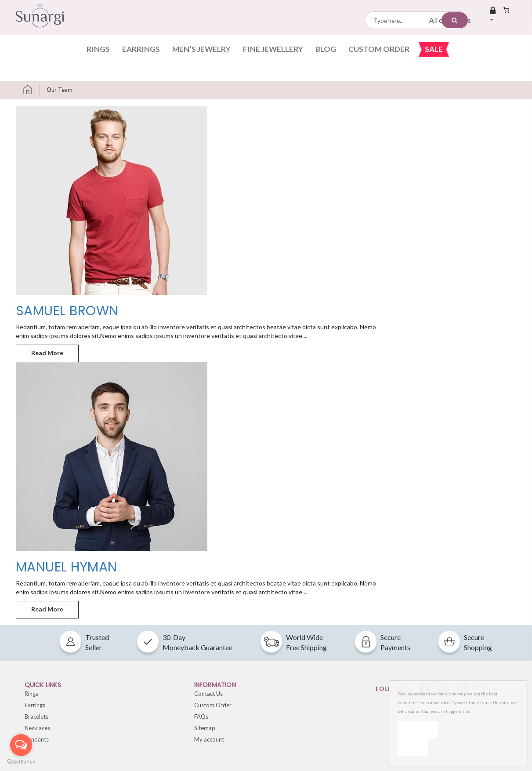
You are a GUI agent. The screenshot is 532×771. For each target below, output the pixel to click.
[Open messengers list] (21, 745)
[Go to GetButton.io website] (21, 762)
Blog (326, 49)
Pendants (37, 739)
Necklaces (37, 728)
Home (31, 90)
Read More (55, 351)
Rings (98, 49)
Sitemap (205, 728)
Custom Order (379, 49)
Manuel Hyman (67, 567)
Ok (418, 729)
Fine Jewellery (273, 49)
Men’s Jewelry (201, 49)
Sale (434, 49)
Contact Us (208, 694)
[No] (413, 747)
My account (209, 739)
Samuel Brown (67, 311)
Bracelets (36, 716)
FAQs (201, 716)
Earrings (141, 49)
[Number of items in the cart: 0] (506, 10)
